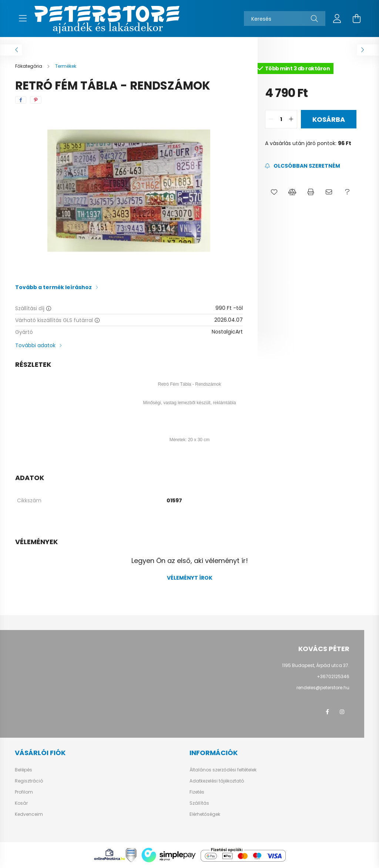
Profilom (24, 792)
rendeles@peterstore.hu (323, 688)
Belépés (24, 770)
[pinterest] (36, 100)
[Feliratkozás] (303, 166)
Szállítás (199, 803)
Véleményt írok (190, 578)
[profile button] (337, 19)
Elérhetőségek (205, 814)
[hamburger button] (23, 19)
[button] (274, 192)
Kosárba (329, 119)
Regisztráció (29, 781)
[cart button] (356, 19)
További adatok (35, 345)
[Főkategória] (29, 66)
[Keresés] (285, 19)
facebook (327, 712)
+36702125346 (333, 676)
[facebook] (21, 100)
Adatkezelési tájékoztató (217, 781)
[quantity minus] (271, 119)
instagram (342, 712)
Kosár (21, 803)
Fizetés (197, 792)
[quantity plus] (291, 119)
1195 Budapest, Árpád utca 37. (316, 665)
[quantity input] (281, 119)
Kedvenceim (29, 814)
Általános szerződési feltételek (223, 770)
